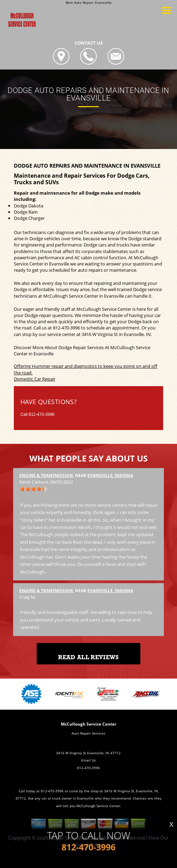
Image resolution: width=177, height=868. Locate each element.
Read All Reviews (88, 657)
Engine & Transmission (46, 475)
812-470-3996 (66, 328)
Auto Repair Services (88, 733)
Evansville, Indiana (110, 475)
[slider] (33, 489)
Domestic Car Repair (35, 379)
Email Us (88, 760)
